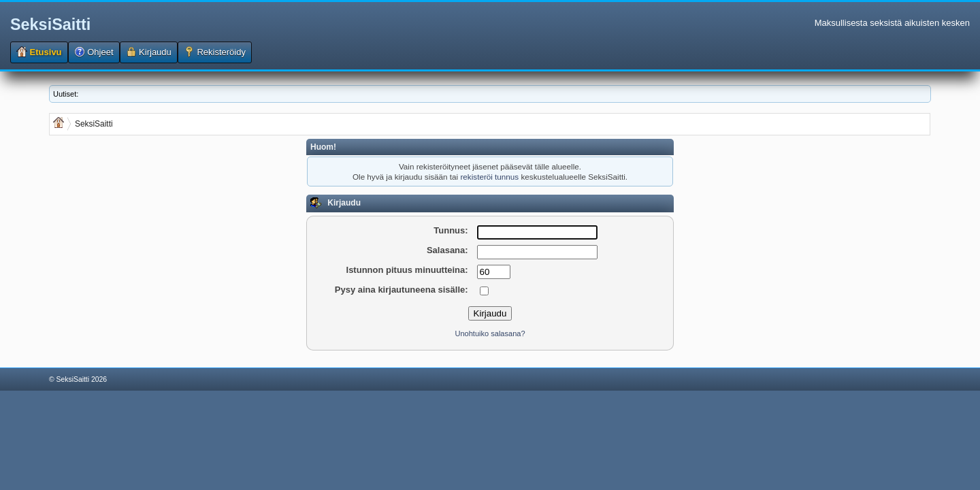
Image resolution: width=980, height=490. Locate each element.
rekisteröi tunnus (489, 177)
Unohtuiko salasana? (490, 333)
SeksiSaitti (50, 24)
